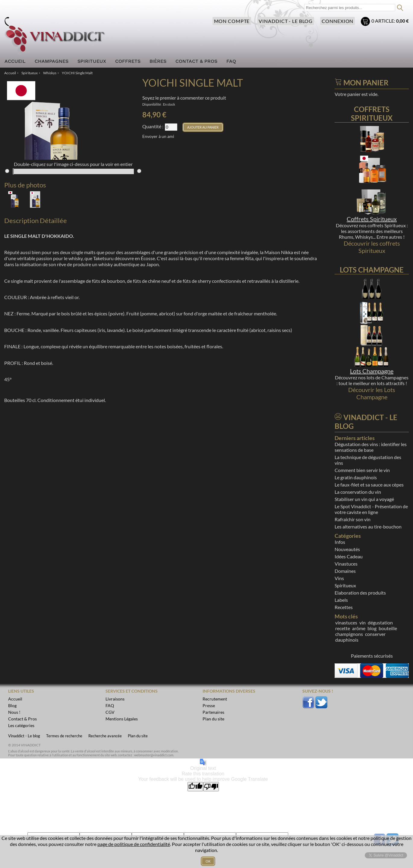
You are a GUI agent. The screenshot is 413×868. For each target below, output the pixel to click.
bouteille (388, 628)
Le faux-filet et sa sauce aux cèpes (369, 485)
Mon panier (366, 22)
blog (372, 628)
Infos (340, 542)
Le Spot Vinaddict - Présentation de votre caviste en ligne (371, 509)
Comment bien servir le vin (362, 470)
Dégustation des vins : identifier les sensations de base (371, 447)
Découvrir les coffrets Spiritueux (372, 247)
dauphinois (347, 640)
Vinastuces (346, 564)
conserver (375, 634)
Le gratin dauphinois (356, 477)
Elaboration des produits (360, 593)
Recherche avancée (105, 736)
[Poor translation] (211, 787)
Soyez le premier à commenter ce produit (184, 98)
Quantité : (153, 126)
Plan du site (138, 736)
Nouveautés (347, 549)
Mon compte (231, 21)
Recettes (344, 607)
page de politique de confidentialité (134, 844)
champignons (349, 634)
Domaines (345, 571)
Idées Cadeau (349, 556)
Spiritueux (345, 585)
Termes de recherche (64, 736)
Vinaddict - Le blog (285, 21)
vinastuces (346, 622)
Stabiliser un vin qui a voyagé (364, 499)
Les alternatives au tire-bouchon (368, 527)
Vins (339, 578)
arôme (359, 628)
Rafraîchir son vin (353, 519)
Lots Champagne (372, 371)
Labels (341, 600)
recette (343, 628)
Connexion (337, 21)
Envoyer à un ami (158, 136)
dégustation (380, 622)
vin (363, 622)
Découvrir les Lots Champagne (372, 393)
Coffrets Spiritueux (372, 219)
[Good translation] (195, 787)
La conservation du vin (358, 492)
